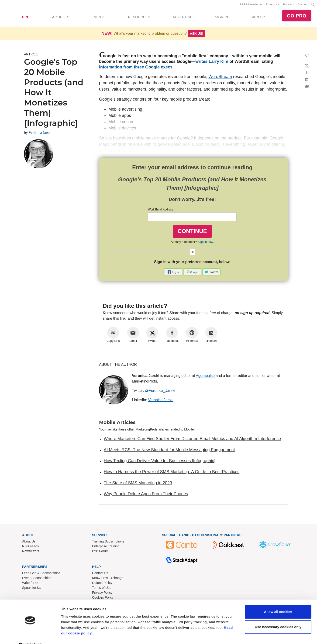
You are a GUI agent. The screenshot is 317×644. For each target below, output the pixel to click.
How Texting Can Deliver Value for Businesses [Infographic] (160, 462)
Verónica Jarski (40, 134)
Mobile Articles (117, 423)
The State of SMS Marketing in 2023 (138, 484)
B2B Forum (100, 552)
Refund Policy (102, 584)
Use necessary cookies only (278, 616)
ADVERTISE (182, 17)
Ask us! (196, 34)
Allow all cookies (278, 601)
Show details (72, 635)
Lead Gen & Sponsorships (41, 574)
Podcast (288, 5)
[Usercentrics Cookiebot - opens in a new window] (30, 635)
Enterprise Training (106, 547)
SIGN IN (222, 17)
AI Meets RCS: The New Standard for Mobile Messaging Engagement (169, 451)
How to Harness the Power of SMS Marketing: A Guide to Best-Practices (172, 473)
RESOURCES (139, 17)
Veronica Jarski (161, 401)
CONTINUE (192, 232)
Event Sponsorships (37, 579)
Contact (302, 5)
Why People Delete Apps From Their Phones (146, 495)
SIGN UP (258, 17)
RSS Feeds (31, 547)
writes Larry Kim (212, 62)
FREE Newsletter (251, 5)
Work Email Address (161, 210)
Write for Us (31, 584)
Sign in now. (206, 243)
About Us (29, 542)
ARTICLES (61, 17)
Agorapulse (205, 377)
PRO (26, 17)
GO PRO (296, 16)
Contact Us (100, 574)
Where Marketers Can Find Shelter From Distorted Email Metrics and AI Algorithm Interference (192, 440)
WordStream (220, 78)
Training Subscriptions (108, 542)
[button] (174, 273)
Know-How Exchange (108, 579)
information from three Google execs (136, 68)
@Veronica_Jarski (160, 391)
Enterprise (273, 5)
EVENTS (99, 17)
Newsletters (31, 552)
